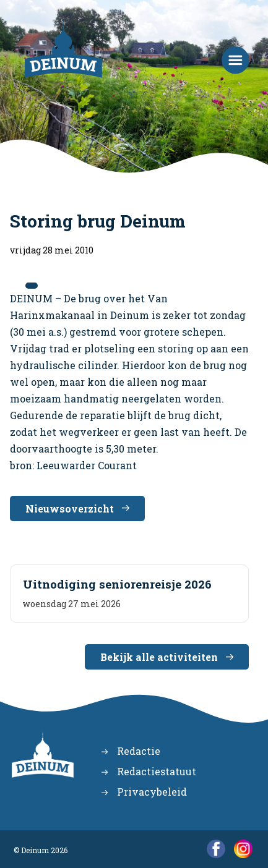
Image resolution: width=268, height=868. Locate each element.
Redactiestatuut (157, 771)
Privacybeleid (152, 792)
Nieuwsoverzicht (70, 508)
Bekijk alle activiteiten (159, 657)
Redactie (139, 751)
